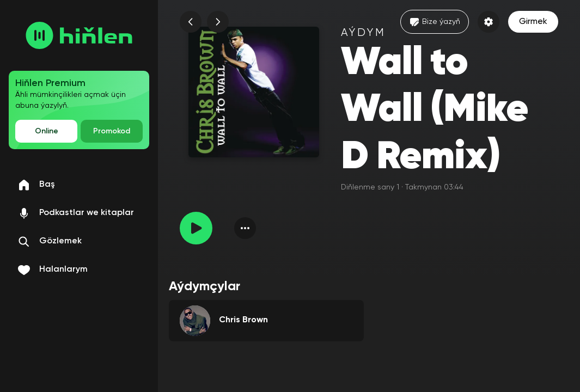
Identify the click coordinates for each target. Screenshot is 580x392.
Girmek (533, 22)
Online (47, 131)
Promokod (112, 131)
